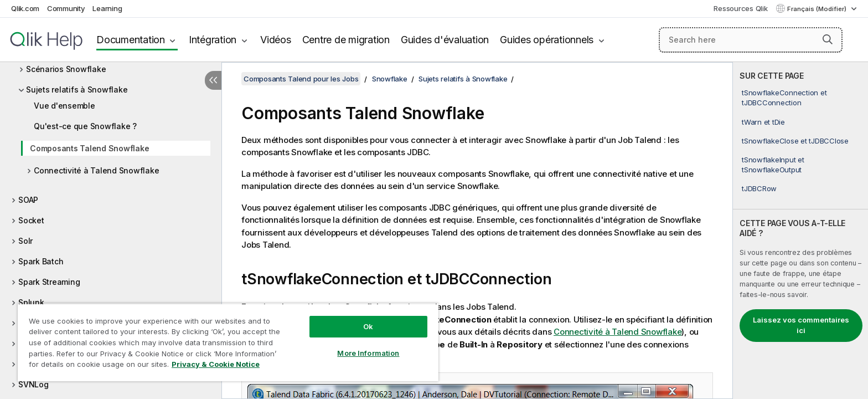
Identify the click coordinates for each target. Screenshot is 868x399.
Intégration (213, 40)
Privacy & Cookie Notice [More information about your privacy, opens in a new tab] (216, 364)
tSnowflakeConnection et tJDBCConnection (784, 98)
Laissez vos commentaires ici (801, 325)
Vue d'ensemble (64, 106)
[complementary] (800, 231)
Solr (25, 241)
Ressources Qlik (740, 8)
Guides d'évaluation (445, 40)
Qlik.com (25, 8)
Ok (368, 326)
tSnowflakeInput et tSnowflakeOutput (773, 165)
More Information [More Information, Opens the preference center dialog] (368, 353)
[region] (228, 342)
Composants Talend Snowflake (89, 148)
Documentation (131, 40)
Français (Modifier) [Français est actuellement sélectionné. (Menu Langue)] (818, 9)
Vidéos (276, 40)
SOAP (28, 200)
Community (66, 8)
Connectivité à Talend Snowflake (96, 170)
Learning (107, 8)
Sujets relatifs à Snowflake (77, 89)
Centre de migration (346, 40)
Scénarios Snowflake (66, 69)
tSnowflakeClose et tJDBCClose (795, 141)
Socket (31, 220)
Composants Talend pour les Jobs (301, 79)
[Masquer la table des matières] (213, 80)
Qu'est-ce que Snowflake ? (85, 126)
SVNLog (33, 384)
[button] (828, 39)
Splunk (31, 302)
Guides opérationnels (547, 40)
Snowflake (390, 79)
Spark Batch (41, 261)
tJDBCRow (759, 188)
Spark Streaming (49, 282)
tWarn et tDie (763, 122)
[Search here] (751, 40)
